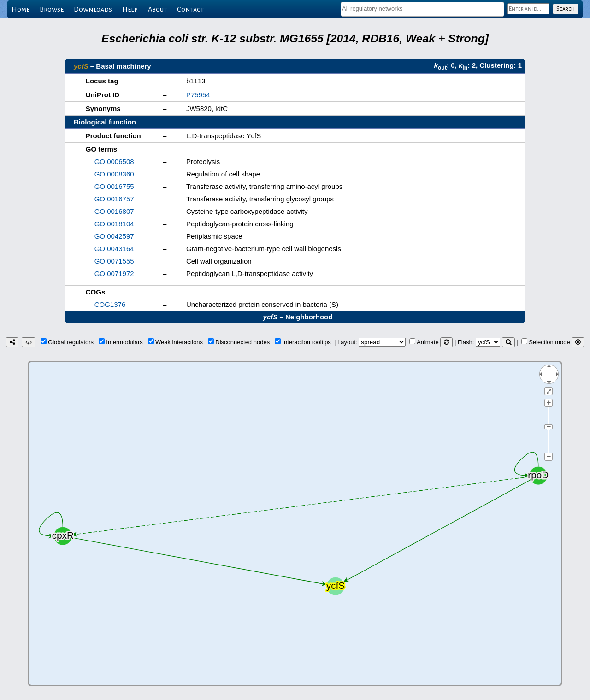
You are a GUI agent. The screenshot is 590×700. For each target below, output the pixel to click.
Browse (52, 9)
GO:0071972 (114, 274)
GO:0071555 (114, 261)
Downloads (93, 9)
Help (130, 9)
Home (21, 9)
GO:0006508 (114, 162)
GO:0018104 (114, 224)
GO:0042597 (114, 236)
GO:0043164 (114, 249)
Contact (190, 9)
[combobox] (422, 9)
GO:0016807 (114, 211)
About (157, 9)
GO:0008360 (114, 174)
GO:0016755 (114, 186)
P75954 (198, 95)
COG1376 (110, 304)
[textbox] (422, 9)
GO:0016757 (114, 199)
